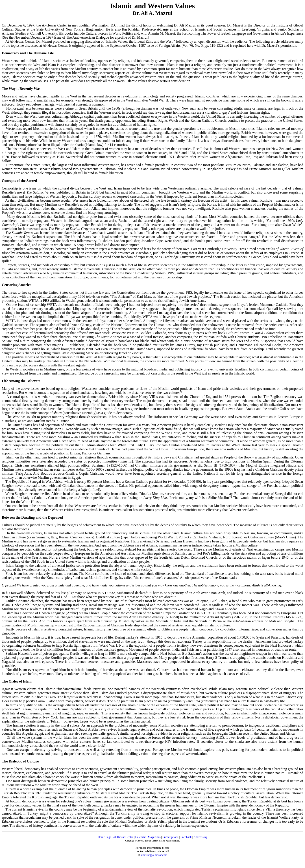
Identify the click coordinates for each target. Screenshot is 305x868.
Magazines (154, 837)
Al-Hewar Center (123, 837)
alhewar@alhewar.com (154, 855)
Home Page (105, 837)
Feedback (186, 837)
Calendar (141, 837)
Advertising (200, 837)
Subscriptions (171, 837)
